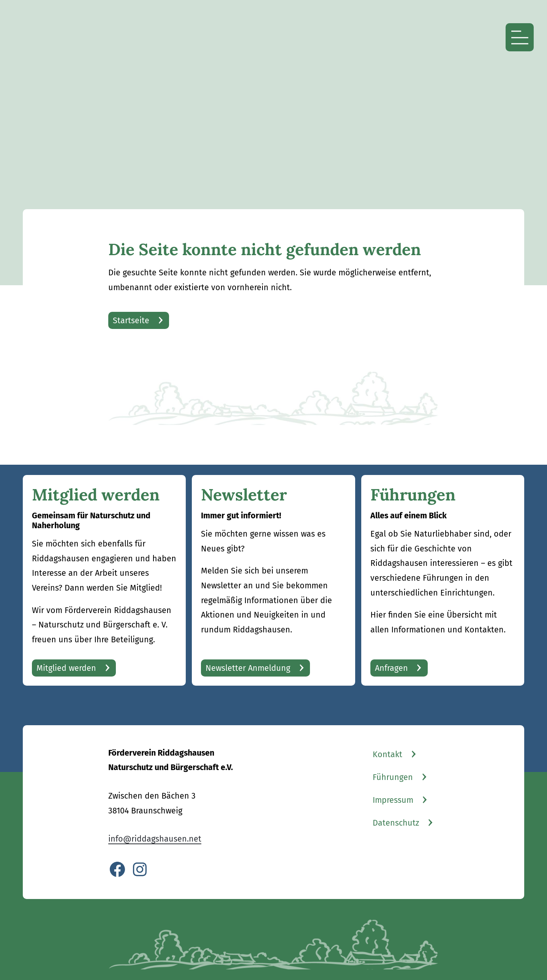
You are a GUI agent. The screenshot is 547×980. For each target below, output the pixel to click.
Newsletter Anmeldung (248, 668)
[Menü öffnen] (520, 37)
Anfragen (391, 668)
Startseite (131, 321)
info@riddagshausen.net (155, 839)
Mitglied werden (66, 668)
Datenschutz (396, 823)
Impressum (393, 800)
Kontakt (387, 754)
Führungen (393, 777)
